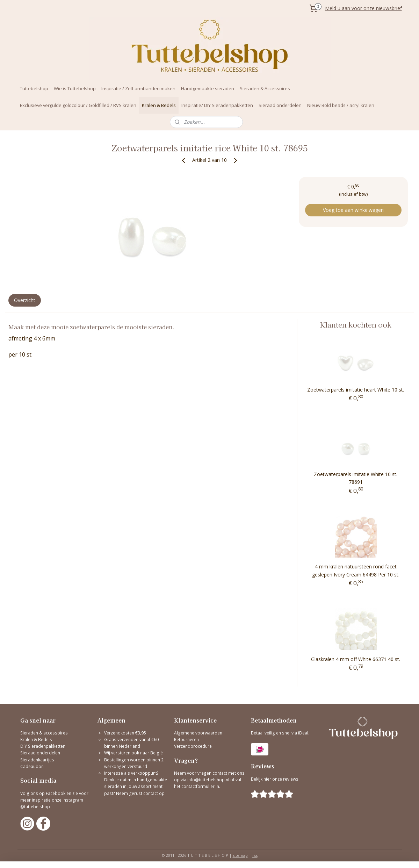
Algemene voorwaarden (198, 733)
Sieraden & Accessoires (265, 88)
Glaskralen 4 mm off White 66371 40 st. (356, 659)
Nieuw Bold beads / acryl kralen (341, 105)
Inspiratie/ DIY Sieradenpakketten (217, 105)
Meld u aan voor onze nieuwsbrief (363, 8)
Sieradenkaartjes (37, 760)
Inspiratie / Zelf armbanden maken (138, 88)
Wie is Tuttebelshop (75, 88)
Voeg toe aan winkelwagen (353, 210)
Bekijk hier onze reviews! (275, 779)
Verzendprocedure (193, 746)
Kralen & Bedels (159, 105)
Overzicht (25, 300)
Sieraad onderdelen (280, 105)
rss (255, 855)
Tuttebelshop (34, 88)
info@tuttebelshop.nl (208, 780)
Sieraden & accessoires (44, 733)
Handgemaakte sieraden (208, 88)
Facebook (56, 793)
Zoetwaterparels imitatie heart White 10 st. (356, 390)
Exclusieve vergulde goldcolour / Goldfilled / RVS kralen (78, 105)
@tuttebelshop (36, 807)
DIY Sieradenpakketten (43, 746)
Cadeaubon (32, 766)
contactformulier (198, 786)
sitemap (240, 855)
